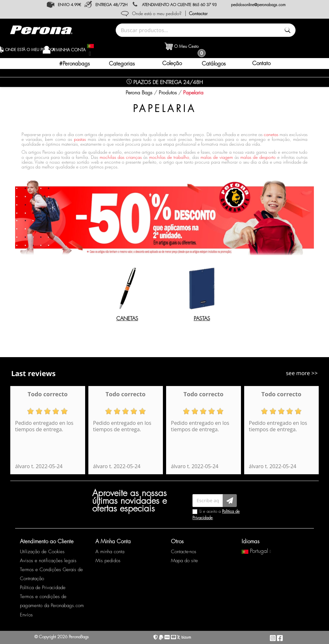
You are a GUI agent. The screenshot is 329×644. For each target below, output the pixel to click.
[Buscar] (288, 30)
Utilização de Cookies (42, 552)
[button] (123, 64)
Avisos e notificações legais (48, 561)
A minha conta (110, 552)
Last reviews (33, 373)
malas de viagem (217, 157)
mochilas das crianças (121, 157)
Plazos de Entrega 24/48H (165, 82)
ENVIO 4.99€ (69, 5)
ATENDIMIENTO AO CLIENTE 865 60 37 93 (179, 5)
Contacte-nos (184, 552)
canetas (271, 134)
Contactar (198, 13)
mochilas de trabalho (169, 157)
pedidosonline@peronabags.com (258, 5)
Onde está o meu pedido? (157, 13)
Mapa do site (184, 561)
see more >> (302, 373)
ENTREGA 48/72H (111, 5)
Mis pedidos (108, 561)
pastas (80, 139)
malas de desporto (258, 157)
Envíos (26, 615)
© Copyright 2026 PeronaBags (62, 637)
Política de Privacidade (43, 588)
